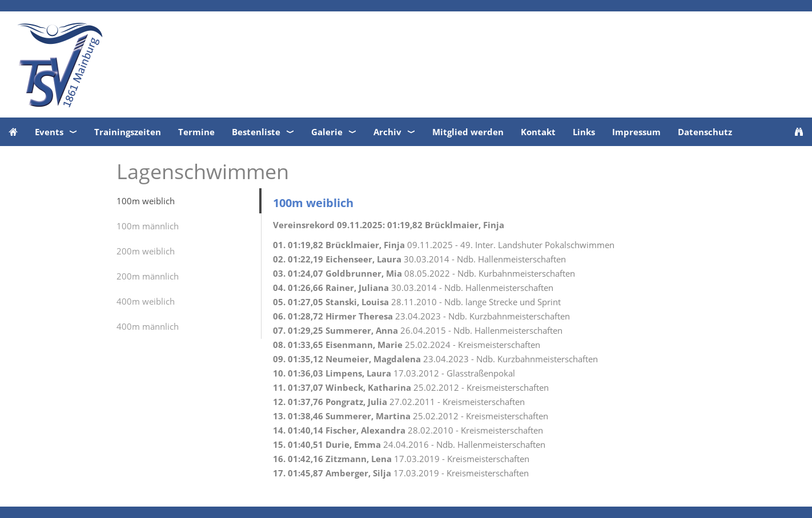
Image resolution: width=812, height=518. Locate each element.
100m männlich (148, 226)
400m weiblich (146, 301)
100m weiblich (146, 201)
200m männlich (148, 276)
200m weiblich (146, 251)
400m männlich (148, 326)
